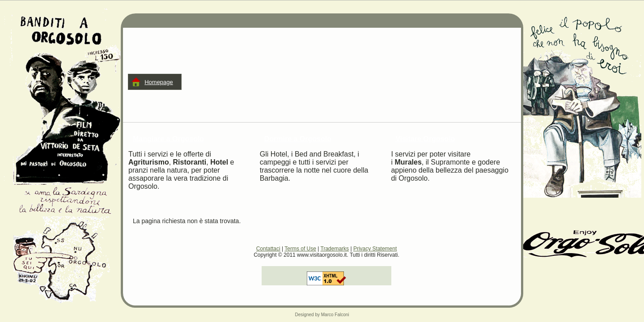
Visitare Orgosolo (425, 139)
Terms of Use (300, 249)
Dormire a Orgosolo (298, 139)
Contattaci (268, 249)
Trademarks (335, 249)
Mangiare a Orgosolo (168, 139)
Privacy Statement (375, 249)
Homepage (159, 82)
